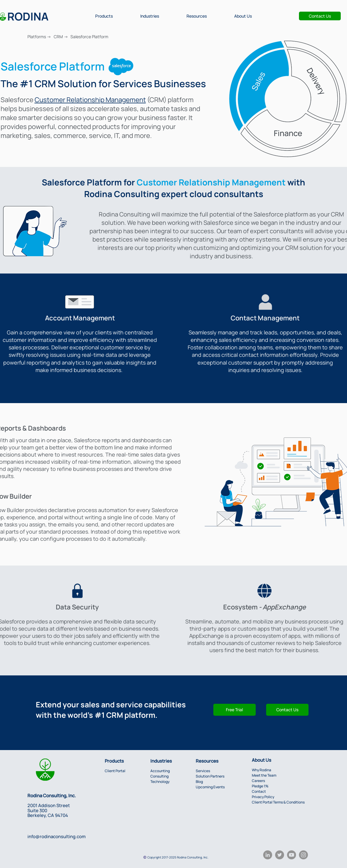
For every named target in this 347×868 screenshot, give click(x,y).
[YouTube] (292, 855)
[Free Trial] (235, 710)
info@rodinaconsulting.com (57, 836)
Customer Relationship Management (90, 100)
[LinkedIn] (268, 855)
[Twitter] (280, 855)
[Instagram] (303, 855)
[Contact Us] (320, 16)
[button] (104, 16)
